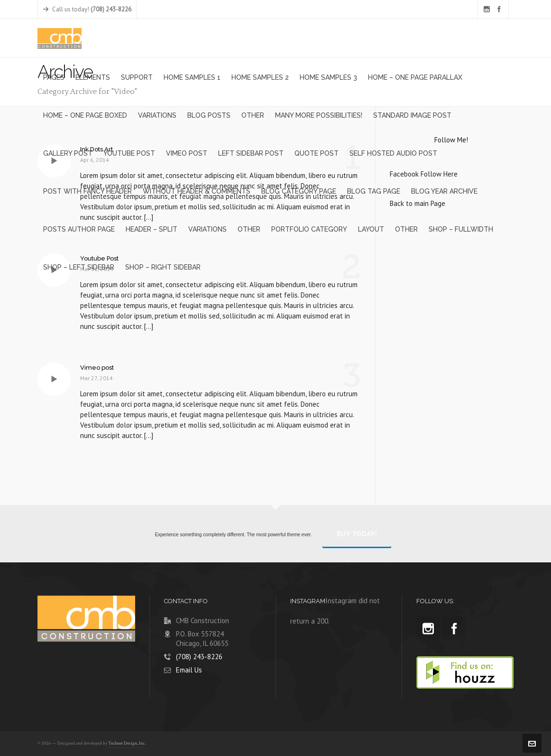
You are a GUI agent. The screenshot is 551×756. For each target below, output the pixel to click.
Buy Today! (357, 534)
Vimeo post (97, 368)
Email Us (189, 670)
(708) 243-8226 (199, 657)
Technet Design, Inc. (127, 743)
